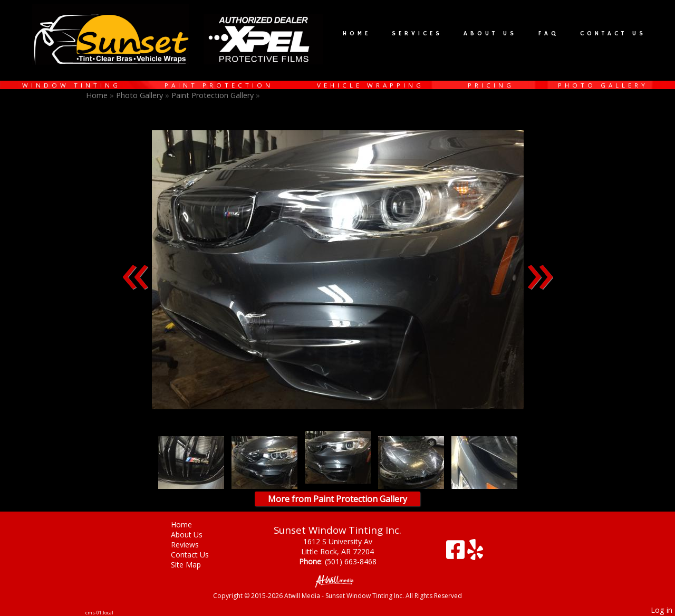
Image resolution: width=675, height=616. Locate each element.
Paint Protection (219, 85)
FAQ (549, 34)
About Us (490, 34)
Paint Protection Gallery (214, 95)
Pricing (491, 85)
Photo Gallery (603, 85)
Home (357, 34)
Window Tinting (71, 85)
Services (417, 34)
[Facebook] (457, 554)
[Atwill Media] (337, 580)
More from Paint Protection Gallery (337, 499)
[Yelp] (475, 554)
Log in (662, 610)
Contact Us (613, 34)
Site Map (194, 565)
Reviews (193, 545)
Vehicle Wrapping (370, 85)
